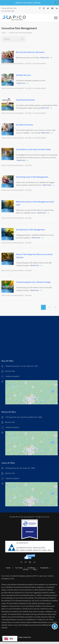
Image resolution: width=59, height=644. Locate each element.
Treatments (44, 570)
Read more (45, 58)
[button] (56, 3)
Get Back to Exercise (25, 125)
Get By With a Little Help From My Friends (33, 149)
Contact (26, 572)
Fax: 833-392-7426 (8, 11)
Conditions (31, 570)
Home (4, 33)
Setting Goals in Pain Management (31, 230)
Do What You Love (23, 75)
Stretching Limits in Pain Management (32, 177)
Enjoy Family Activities (25, 100)
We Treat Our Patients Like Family (30, 52)
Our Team (19, 570)
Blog (35, 572)
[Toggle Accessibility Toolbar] (55, 626)
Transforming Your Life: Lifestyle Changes (33, 282)
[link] (21, 564)
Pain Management (39, 64)
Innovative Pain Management (13, 64)
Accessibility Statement (22, 640)
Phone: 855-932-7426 (9, 8)
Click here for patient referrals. (28, 3)
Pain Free (28, 64)
